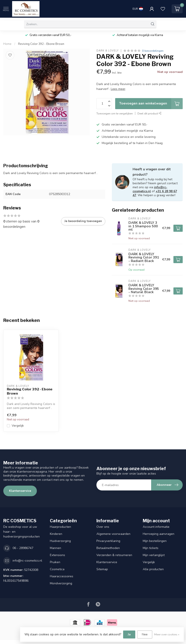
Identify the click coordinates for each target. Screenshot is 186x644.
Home (7, 44)
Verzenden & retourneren (114, 555)
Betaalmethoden (108, 548)
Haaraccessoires (62, 576)
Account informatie (156, 527)
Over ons (103, 527)
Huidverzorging (60, 541)
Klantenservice (20, 491)
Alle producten (153, 569)
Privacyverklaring (108, 541)
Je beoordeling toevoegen (83, 221)
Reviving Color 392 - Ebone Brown (41, 44)
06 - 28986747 (23, 548)
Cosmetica (57, 569)
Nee (145, 634)
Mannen (55, 548)
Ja (129, 634)
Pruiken (55, 562)
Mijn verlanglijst (154, 555)
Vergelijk (18, 426)
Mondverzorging (61, 583)
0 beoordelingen (153, 51)
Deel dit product (149, 113)
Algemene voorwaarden (113, 534)
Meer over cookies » (167, 634)
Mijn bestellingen (155, 541)
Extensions (57, 555)
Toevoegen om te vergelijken (115, 113)
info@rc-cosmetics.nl (150, 189)
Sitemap (102, 569)
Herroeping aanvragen (159, 534)
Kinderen (56, 534)
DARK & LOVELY (108, 51)
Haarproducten (60, 527)
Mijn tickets (151, 548)
